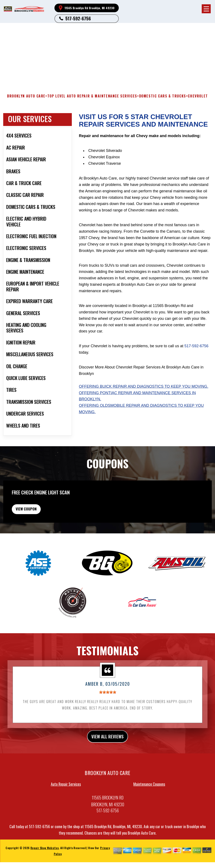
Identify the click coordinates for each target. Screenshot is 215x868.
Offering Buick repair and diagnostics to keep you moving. (144, 386)
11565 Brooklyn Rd (51, 38)
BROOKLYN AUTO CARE (26, 96)
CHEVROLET (198, 96)
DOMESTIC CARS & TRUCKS (163, 96)
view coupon (35, 515)
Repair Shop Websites (45, 858)
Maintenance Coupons (149, 794)
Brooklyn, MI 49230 (79, 38)
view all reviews (107, 746)
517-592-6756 (78, 18)
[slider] (108, 701)
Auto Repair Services (66, 794)
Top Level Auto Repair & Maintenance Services (92, 96)
